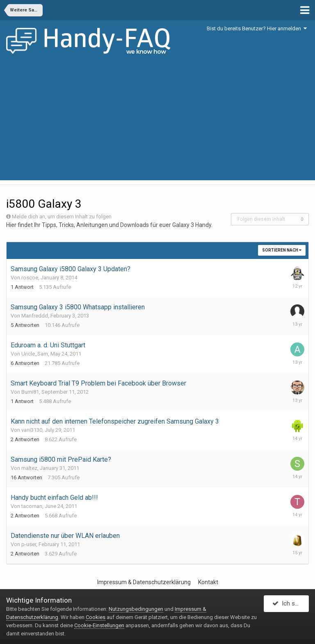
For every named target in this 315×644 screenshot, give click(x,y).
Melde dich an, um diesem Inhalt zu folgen (62, 217)
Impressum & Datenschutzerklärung (144, 582)
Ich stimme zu (291, 604)
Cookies (96, 617)
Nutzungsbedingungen (136, 609)
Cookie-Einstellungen (99, 625)
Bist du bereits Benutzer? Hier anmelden (257, 28)
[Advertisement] (157, 123)
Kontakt (208, 582)
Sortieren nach (282, 250)
